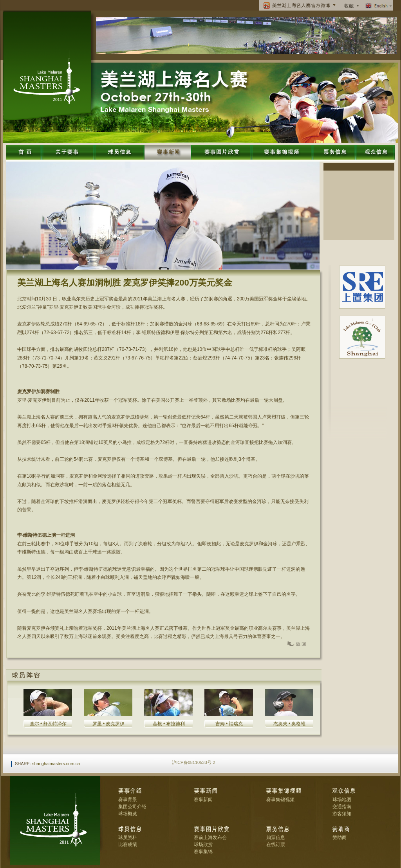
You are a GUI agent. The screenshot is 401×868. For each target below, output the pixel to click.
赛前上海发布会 (210, 837)
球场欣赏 (203, 845)
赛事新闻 (203, 800)
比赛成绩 (128, 845)
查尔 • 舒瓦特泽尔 (48, 724)
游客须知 (342, 814)
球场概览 (128, 814)
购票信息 (276, 837)
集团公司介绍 (132, 807)
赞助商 (340, 837)
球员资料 (128, 837)
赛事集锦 (203, 852)
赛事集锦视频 (280, 800)
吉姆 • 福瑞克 (229, 724)
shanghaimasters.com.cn (56, 764)
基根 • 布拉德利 (169, 724)
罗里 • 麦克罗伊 (109, 724)
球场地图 (342, 800)
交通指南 (342, 807)
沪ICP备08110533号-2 (193, 762)
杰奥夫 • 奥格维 (290, 724)
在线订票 (276, 845)
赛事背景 (128, 800)
